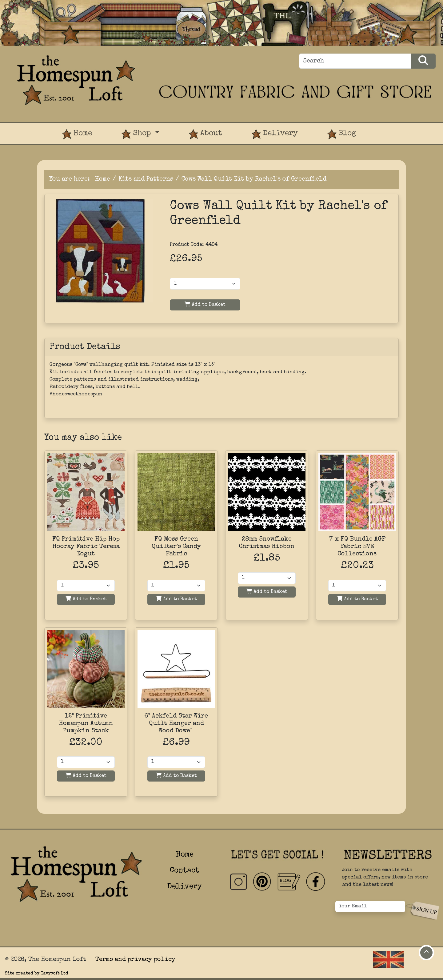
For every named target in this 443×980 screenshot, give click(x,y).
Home (77, 134)
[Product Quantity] (205, 284)
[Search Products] (423, 61)
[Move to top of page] (426, 953)
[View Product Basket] (386, 128)
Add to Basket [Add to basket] (86, 599)
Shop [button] (137, 134)
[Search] (355, 61)
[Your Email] (370, 906)
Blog (342, 134)
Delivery (275, 134)
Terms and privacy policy (135, 960)
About (206, 134)
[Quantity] (86, 586)
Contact (185, 871)
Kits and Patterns (146, 179)
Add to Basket (205, 304)
